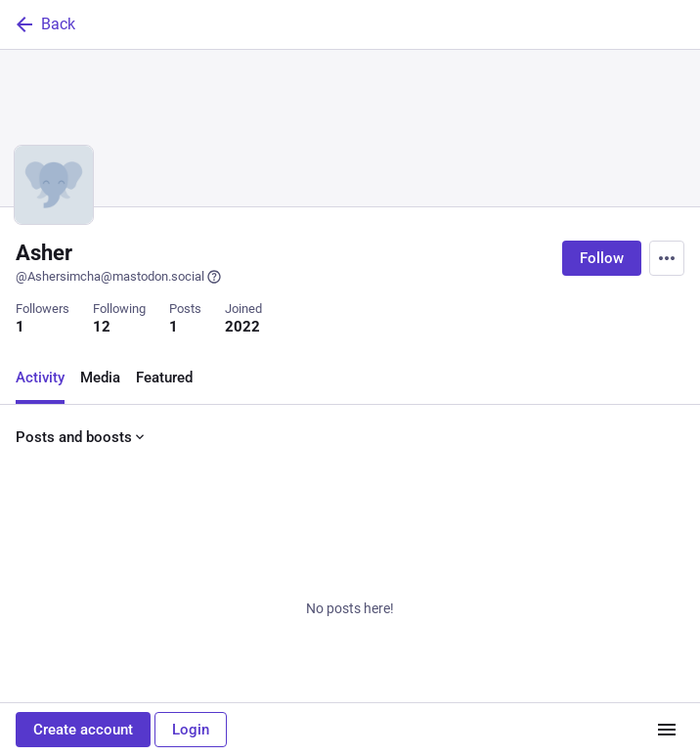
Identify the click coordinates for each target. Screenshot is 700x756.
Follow (602, 258)
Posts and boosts (82, 437)
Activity (40, 378)
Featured (164, 378)
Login (191, 730)
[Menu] (667, 258)
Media (100, 378)
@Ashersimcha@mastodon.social (119, 277)
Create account (83, 730)
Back (44, 24)
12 (102, 327)
